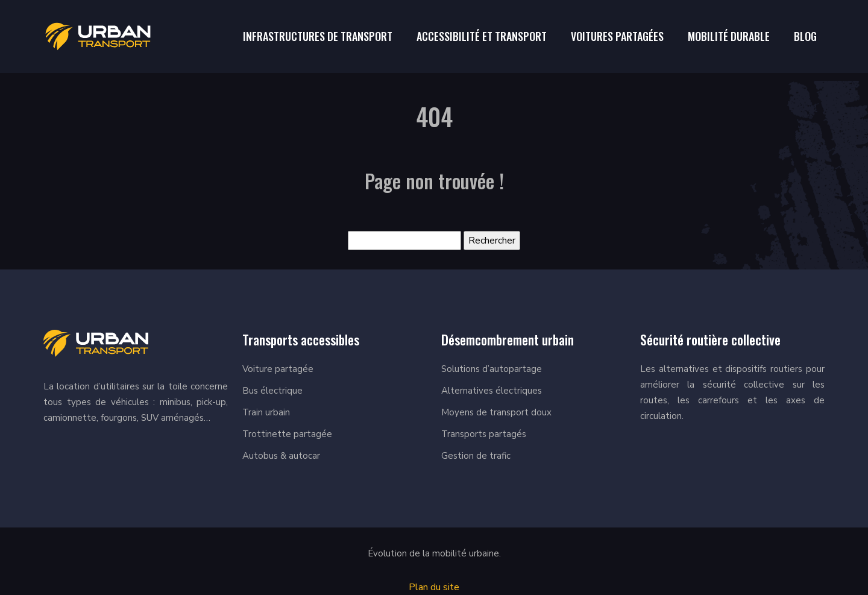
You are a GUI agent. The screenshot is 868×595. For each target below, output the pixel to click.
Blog (805, 36)
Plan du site (434, 587)
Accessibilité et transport (482, 36)
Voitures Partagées (617, 36)
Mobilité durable (729, 36)
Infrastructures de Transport (318, 36)
